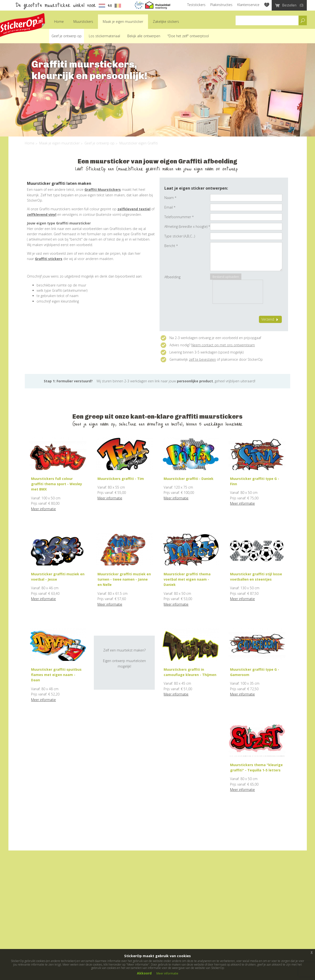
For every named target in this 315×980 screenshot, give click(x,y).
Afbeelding (172, 277)
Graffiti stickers (49, 259)
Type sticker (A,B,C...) (180, 236)
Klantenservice (248, 5)
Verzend (270, 319)
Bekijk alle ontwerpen (144, 36)
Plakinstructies (221, 5)
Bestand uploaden (226, 277)
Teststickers (196, 5)
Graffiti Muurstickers (103, 189)
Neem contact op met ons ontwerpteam (223, 345)
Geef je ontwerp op (67, 36)
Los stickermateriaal (104, 36)
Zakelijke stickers (166, 22)
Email (170, 207)
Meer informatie (43, 509)
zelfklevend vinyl (42, 214)
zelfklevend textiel (134, 209)
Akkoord (144, 973)
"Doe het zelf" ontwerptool (188, 36)
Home (59, 22)
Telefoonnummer (179, 217)
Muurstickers (83, 22)
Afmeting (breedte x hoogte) (187, 226)
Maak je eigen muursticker (123, 22)
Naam (170, 198)
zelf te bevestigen (202, 359)
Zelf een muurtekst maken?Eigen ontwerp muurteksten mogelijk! (124, 658)
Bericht (171, 246)
